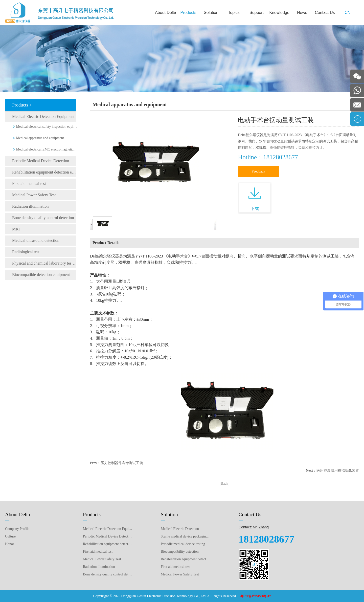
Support (257, 13)
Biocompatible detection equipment (41, 275)
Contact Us (325, 13)
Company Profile (17, 529)
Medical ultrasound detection (36, 240)
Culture (10, 536)
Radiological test (26, 252)
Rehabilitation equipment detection (186, 559)
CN (347, 13)
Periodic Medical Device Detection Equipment (44, 161)
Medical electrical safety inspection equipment (47, 127)
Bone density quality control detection (43, 218)
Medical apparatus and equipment (40, 138)
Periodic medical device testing (183, 544)
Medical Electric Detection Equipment (43, 116)
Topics (234, 13)
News (302, 13)
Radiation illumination (30, 206)
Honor (10, 544)
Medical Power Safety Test (34, 195)
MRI (16, 229)
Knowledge (279, 13)
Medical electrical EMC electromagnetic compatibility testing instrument (47, 149)
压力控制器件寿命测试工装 (122, 463)
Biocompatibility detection (180, 552)
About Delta (166, 13)
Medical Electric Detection (180, 529)
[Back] (224, 483)
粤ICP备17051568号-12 (256, 596)
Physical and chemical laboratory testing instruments (44, 263)
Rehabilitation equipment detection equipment (44, 172)
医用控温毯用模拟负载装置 (338, 471)
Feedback (258, 171)
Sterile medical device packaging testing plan (186, 536)
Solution (211, 13)
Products (188, 13)
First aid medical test (29, 184)
